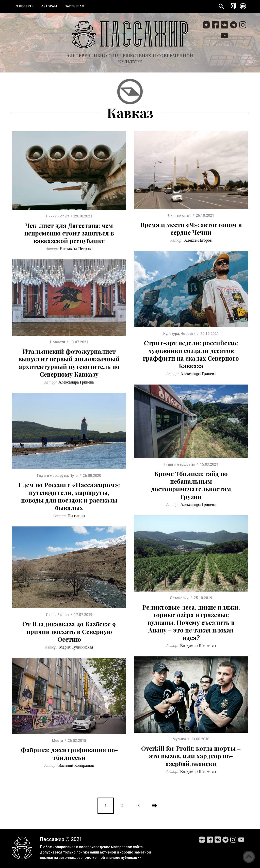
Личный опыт (58, 216)
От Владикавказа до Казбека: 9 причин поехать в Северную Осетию (69, 631)
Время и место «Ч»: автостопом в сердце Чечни (191, 228)
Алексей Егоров (198, 240)
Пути (74, 476)
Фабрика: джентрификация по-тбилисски (69, 754)
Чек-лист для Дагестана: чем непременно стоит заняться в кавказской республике (69, 233)
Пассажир (76, 516)
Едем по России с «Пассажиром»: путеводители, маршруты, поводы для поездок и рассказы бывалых (69, 496)
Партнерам (75, 6)
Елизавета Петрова (76, 249)
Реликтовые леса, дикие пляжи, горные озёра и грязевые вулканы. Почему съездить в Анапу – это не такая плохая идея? (191, 622)
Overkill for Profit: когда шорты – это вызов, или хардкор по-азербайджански (191, 756)
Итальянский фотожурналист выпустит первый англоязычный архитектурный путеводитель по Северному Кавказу (69, 363)
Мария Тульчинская (76, 647)
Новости (188, 334)
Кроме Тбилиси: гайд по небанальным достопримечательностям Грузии (191, 485)
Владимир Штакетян (198, 646)
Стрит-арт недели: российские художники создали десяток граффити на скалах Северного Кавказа (191, 354)
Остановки (179, 598)
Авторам (49, 6)
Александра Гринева (198, 374)
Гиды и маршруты (179, 464)
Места (58, 741)
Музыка (179, 739)
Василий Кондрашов (76, 765)
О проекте (25, 6)
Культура (171, 334)
